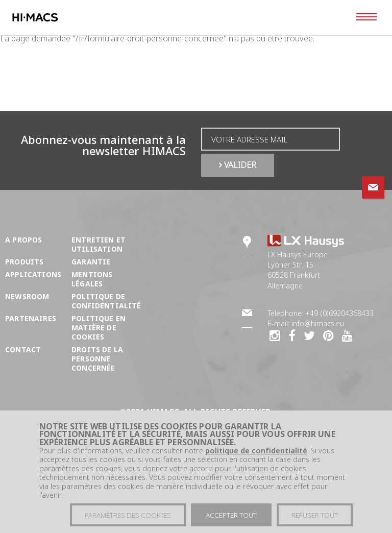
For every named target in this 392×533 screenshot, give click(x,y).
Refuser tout (315, 518)
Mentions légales (92, 279)
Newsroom (27, 296)
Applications (33, 274)
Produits (24, 262)
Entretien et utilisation (99, 244)
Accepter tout (231, 518)
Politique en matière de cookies (99, 328)
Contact (23, 349)
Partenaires (31, 318)
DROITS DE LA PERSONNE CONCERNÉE (97, 359)
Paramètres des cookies (128, 518)
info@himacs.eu (318, 323)
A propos (23, 240)
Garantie (91, 262)
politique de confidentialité (256, 453)
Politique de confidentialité (106, 301)
